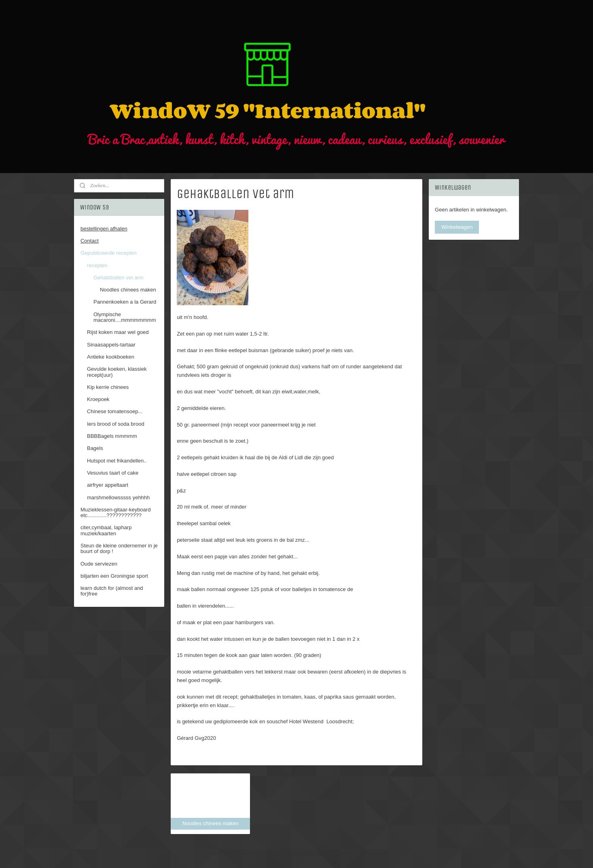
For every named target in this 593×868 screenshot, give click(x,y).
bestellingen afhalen (104, 229)
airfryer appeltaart (108, 485)
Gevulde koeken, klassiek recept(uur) (117, 372)
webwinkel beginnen (310, 853)
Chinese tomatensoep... (115, 411)
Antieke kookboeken (111, 357)
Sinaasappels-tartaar (111, 345)
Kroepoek (98, 399)
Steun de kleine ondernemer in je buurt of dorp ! (119, 548)
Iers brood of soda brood (116, 424)
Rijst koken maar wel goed (118, 332)
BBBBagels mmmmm (112, 436)
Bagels (95, 448)
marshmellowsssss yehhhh (118, 497)
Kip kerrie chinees (108, 387)
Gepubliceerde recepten (109, 253)
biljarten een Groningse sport (114, 576)
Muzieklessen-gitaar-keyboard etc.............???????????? (115, 512)
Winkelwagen (457, 227)
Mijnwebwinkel (373, 853)
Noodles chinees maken (128, 290)
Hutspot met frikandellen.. (117, 461)
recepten (97, 265)
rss (284, 853)
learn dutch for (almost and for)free (112, 591)
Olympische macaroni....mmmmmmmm (125, 317)
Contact (90, 241)
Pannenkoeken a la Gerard (125, 302)
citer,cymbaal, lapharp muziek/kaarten (106, 530)
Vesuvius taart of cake (113, 473)
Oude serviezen (99, 564)
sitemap (270, 853)
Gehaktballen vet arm (119, 278)
